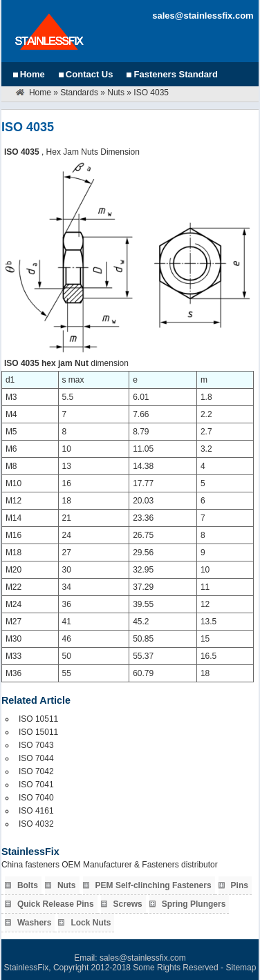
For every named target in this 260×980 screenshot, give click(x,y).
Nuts (116, 93)
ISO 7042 (36, 771)
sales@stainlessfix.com (203, 16)
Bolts (28, 885)
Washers (35, 923)
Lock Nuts (91, 923)
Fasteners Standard (175, 74)
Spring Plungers (194, 904)
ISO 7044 (36, 758)
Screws (128, 904)
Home (32, 74)
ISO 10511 (38, 719)
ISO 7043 (36, 745)
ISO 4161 (36, 811)
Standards (79, 93)
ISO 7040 (36, 798)
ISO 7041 (36, 785)
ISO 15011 (38, 732)
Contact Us (90, 74)
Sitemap (241, 968)
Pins (240, 885)
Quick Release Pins (56, 904)
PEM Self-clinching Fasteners (154, 885)
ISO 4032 (36, 824)
